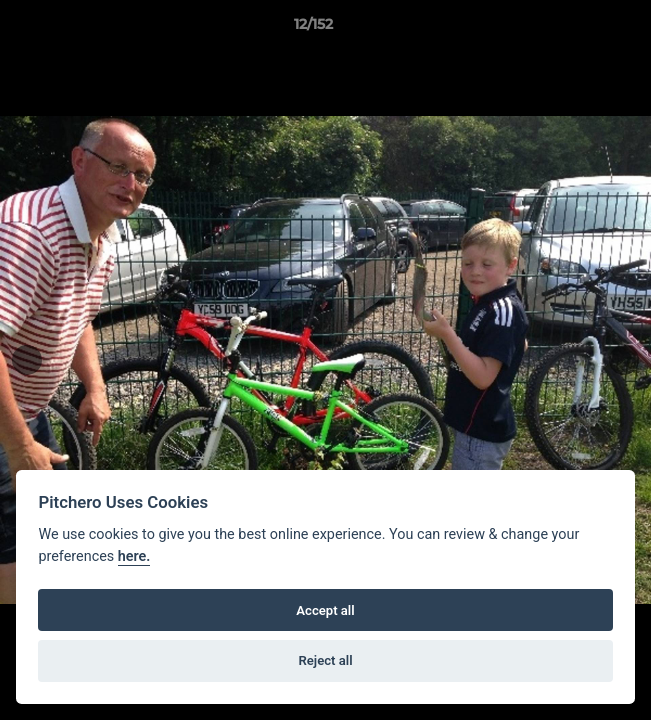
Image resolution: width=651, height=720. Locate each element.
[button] (579, 29)
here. (134, 556)
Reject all (325, 660)
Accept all (325, 610)
